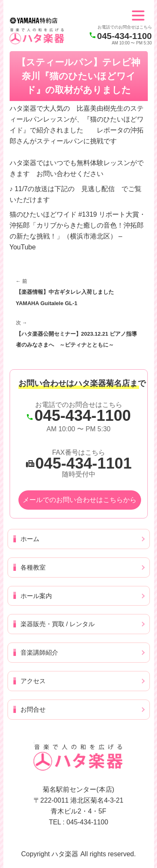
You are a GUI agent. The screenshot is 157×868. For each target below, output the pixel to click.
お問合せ (33, 709)
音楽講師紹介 (39, 652)
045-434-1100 (125, 36)
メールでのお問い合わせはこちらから (80, 500)
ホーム (30, 539)
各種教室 (33, 567)
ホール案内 (36, 596)
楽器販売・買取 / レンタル (58, 624)
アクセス (33, 681)
